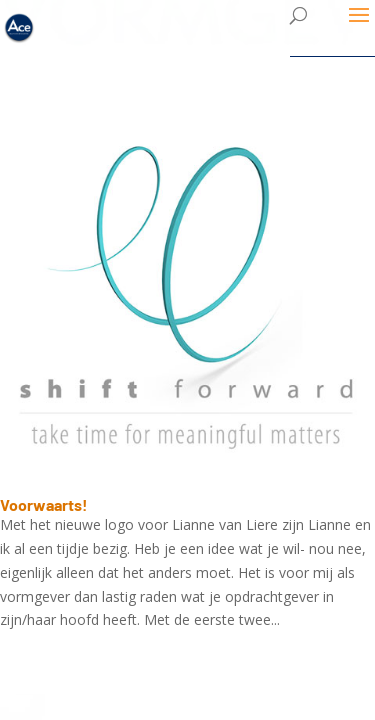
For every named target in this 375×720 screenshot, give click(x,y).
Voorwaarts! (44, 504)
